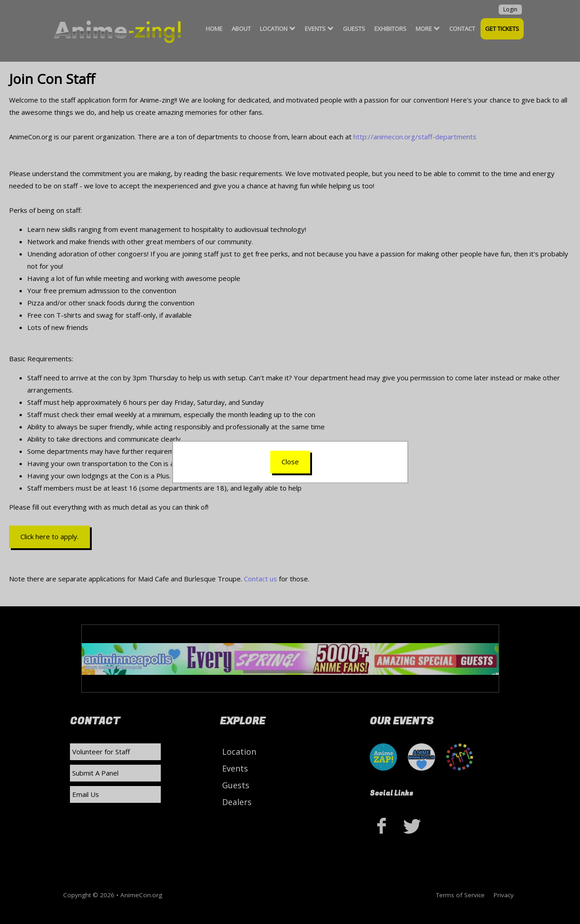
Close (290, 462)
